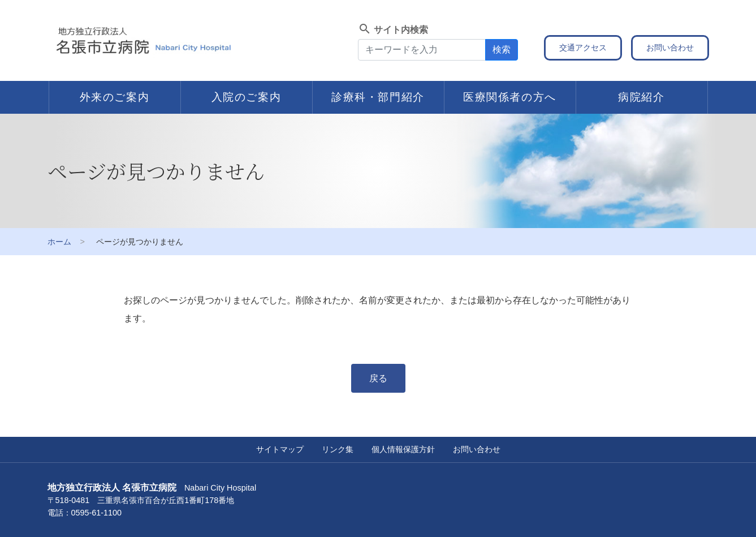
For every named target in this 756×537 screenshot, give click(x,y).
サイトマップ (280, 449)
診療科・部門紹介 (378, 97)
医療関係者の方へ (510, 97)
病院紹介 (641, 97)
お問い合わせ (670, 48)
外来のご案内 (115, 97)
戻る (378, 378)
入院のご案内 (247, 97)
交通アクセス (583, 48)
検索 (502, 50)
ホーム (59, 242)
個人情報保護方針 (403, 449)
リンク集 (338, 449)
